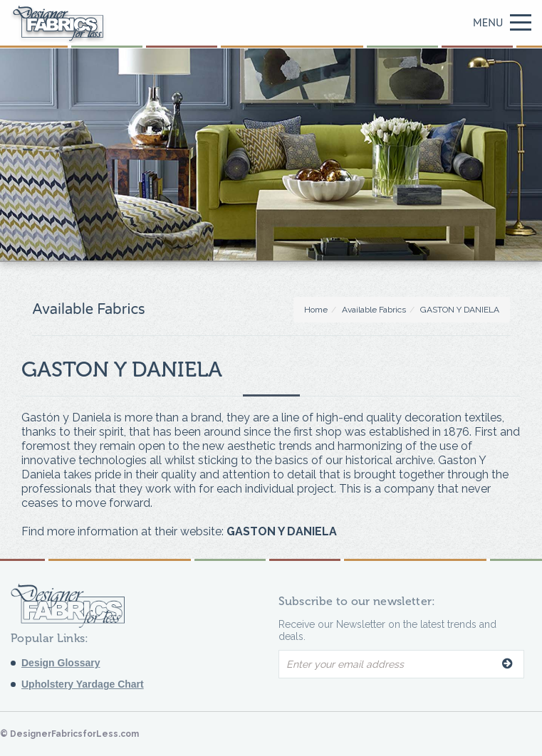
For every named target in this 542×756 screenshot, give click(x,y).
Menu (502, 22)
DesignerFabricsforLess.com (74, 734)
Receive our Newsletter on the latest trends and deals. (387, 630)
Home (316, 310)
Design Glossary (61, 663)
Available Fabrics (374, 310)
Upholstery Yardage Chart (83, 684)
